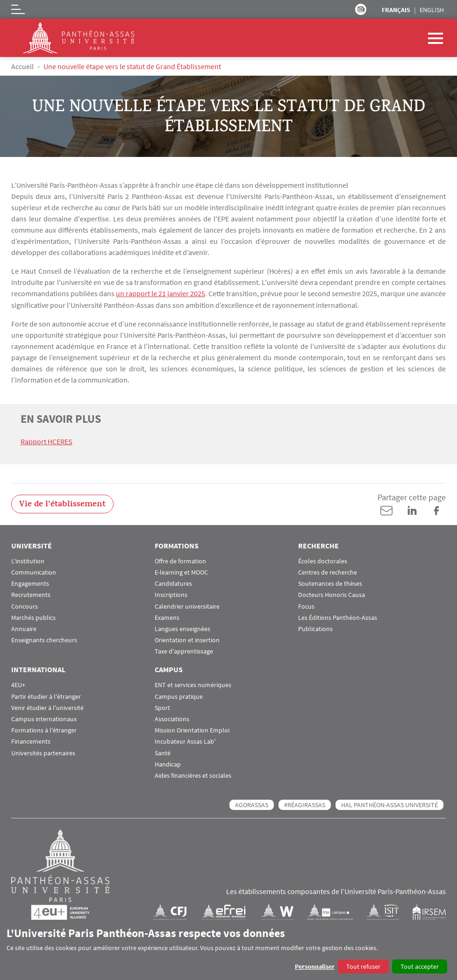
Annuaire (24, 628)
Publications (315, 628)
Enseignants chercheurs (44, 640)
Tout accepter (420, 966)
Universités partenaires (43, 752)
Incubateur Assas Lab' (185, 741)
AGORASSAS (252, 804)
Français (396, 10)
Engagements (30, 583)
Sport (162, 707)
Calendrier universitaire (187, 606)
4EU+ (18, 685)
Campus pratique (179, 696)
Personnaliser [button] (315, 966)
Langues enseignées (182, 628)
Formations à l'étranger (44, 730)
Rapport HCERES (46, 441)
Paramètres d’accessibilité (361, 9)
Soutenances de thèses (330, 583)
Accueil (22, 66)
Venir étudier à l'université (47, 707)
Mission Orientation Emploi (192, 730)
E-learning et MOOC (181, 572)
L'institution (28, 560)
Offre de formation (180, 560)
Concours (25, 606)
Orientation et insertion (187, 640)
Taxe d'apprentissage (184, 651)
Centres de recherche (328, 572)
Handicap (168, 763)
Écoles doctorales (323, 560)
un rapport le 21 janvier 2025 (161, 293)
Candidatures (173, 583)
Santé (163, 752)
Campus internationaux (44, 719)
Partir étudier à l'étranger (46, 696)
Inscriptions (171, 594)
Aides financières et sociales (193, 775)
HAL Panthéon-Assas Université (389, 804)
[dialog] (228, 950)
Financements (31, 741)
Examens (167, 617)
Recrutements (31, 594)
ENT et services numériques (193, 685)
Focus (306, 606)
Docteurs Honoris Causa (332, 594)
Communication (34, 572)
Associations (172, 719)
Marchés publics (33, 617)
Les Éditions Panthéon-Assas (338, 617)
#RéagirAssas (305, 804)
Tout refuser (363, 966)
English (432, 10)
